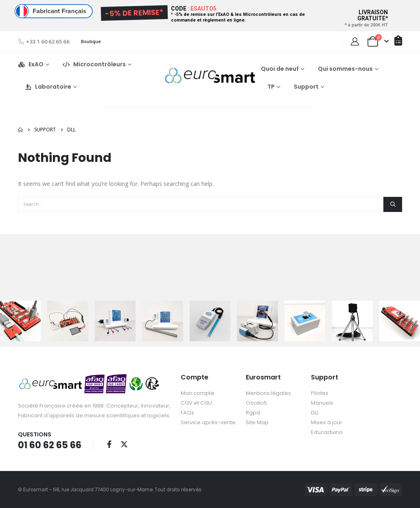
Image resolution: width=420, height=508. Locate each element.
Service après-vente (208, 422)
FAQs (187, 413)
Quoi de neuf (280, 69)
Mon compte (198, 393)
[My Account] (355, 41)
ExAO (31, 64)
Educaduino (327, 432)
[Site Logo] (210, 75)
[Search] (393, 204)
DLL (315, 413)
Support (306, 87)
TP (271, 87)
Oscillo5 (256, 403)
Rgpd (253, 413)
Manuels (322, 403)
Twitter (124, 444)
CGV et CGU (196, 403)
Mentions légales (268, 393)
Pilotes (320, 393)
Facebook (109, 444)
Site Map (257, 422)
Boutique (91, 41)
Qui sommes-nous (345, 69)
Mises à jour (327, 422)
